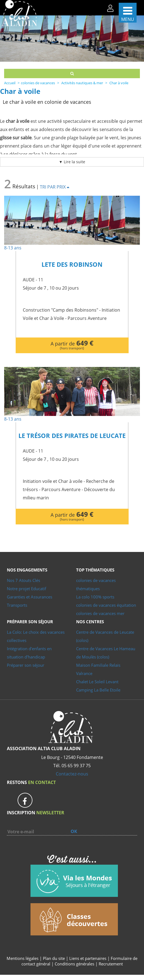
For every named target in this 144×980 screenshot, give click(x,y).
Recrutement (111, 964)
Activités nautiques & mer (82, 83)
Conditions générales (74, 964)
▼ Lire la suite (72, 162)
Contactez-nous (72, 774)
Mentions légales (23, 958)
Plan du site (54, 958)
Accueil (10, 83)
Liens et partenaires (88, 958)
